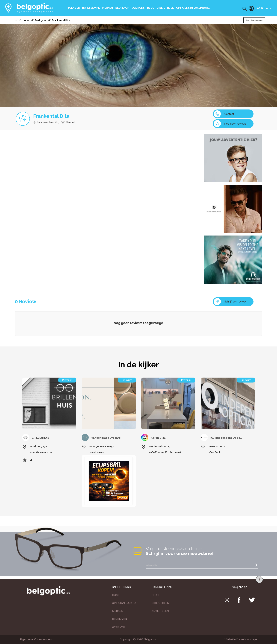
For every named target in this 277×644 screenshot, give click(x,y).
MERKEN (118, 611)
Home (26, 20)
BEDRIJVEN (119, 619)
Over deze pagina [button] (254, 20)
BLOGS (156, 595)
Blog (151, 8)
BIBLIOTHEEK (160, 603)
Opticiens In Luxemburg (193, 8)
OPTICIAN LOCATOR (125, 603)
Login (256, 8)
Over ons (138, 8)
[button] (245, 9)
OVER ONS (119, 627)
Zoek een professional (84, 8)
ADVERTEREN (160, 611)
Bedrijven (122, 8)
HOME (116, 595)
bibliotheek (165, 8)
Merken (108, 8)
